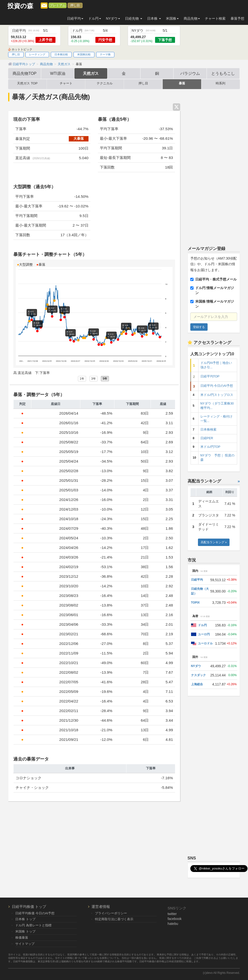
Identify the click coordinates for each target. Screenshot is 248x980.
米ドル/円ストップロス (217, 395)
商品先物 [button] (192, 18)
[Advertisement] (214, 165)
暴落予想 (237, 18)
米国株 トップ (25, 931)
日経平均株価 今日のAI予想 (35, 913)
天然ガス (91, 73)
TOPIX (195, 603)
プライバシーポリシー (111, 913)
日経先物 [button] (134, 18)
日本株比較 (61, 54)
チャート (66, 83)
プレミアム (58, 5)
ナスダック (198, 675)
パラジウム (190, 73)
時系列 (221, 83)
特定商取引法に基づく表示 (114, 919)
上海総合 (197, 684)
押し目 (75, 5)
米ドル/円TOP (210, 447)
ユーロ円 (204, 634)
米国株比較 (84, 54)
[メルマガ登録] (44, 5)
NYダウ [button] (113, 18)
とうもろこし (223, 73)
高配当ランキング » (214, 542)
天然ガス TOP (27, 83)
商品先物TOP (25, 73)
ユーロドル (205, 643)
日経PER (207, 438)
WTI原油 (58, 73)
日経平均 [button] (75, 18)
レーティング (37, 54)
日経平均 (197, 580)
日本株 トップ (25, 919)
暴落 (182, 83)
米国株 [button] (172, 18)
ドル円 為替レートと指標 (33, 925)
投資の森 (20, 6)
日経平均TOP (210, 376)
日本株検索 (208, 430)
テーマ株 (105, 54)
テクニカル (105, 83)
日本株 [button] (154, 18)
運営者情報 (101, 907)
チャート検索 (215, 18)
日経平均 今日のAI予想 (217, 386)
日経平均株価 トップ (29, 907)
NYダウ (196, 666)
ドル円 (202, 625)
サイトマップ (25, 944)
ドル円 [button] (95, 18)
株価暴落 (22, 938)
